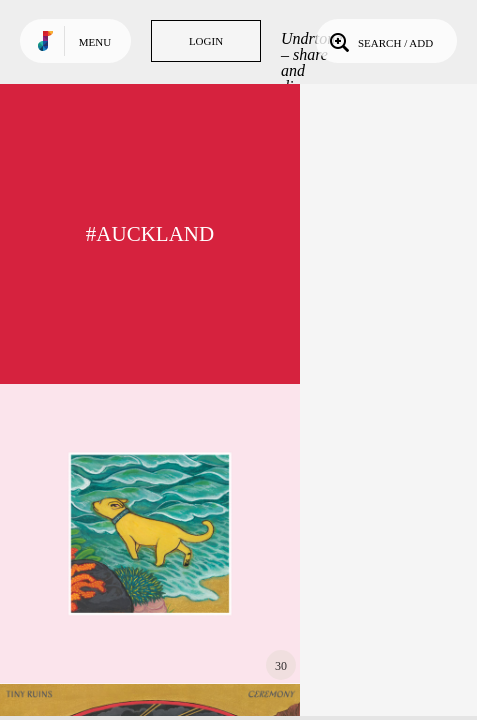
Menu (95, 42)
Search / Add (379, 41)
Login (206, 41)
